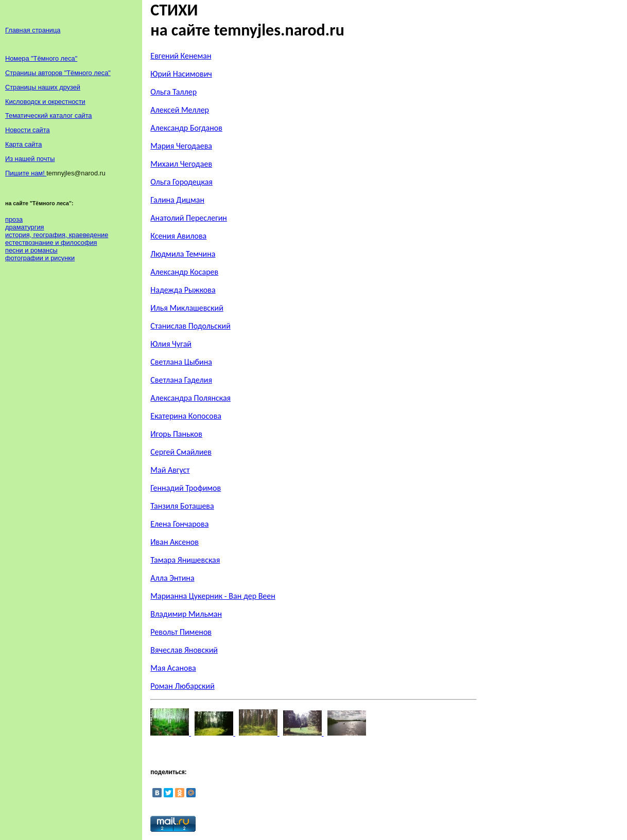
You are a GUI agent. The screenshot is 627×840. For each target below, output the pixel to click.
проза (14, 219)
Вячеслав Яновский (184, 650)
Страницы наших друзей (43, 87)
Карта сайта (23, 144)
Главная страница (33, 30)
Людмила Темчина (183, 254)
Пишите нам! (26, 173)
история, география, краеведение (57, 235)
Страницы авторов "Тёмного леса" (58, 73)
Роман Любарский (182, 686)
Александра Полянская (190, 398)
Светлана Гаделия (181, 380)
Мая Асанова (173, 668)
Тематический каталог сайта (49, 115)
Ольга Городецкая (181, 182)
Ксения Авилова (178, 236)
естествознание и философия (51, 243)
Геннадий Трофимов (186, 488)
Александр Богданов (186, 128)
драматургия (24, 227)
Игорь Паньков (176, 434)
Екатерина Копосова (186, 416)
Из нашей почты (30, 159)
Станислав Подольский (190, 326)
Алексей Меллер (180, 110)
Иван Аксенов (175, 542)
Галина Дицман (177, 200)
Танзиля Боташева (182, 506)
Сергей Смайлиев (181, 452)
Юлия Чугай (171, 344)
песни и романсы (31, 250)
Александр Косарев (184, 272)
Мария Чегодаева (181, 146)
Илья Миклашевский (187, 308)
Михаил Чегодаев (181, 164)
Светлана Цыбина (181, 362)
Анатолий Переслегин (189, 218)
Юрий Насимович (181, 74)
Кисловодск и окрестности (45, 102)
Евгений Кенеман (181, 56)
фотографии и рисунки (40, 258)
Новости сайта (28, 130)
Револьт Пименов (181, 632)
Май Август (170, 470)
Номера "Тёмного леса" (41, 58)
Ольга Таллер (173, 92)
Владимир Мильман (186, 614)
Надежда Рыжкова (183, 290)
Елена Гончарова (179, 524)
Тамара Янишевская (185, 560)
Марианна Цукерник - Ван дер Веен (213, 596)
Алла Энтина (172, 578)
